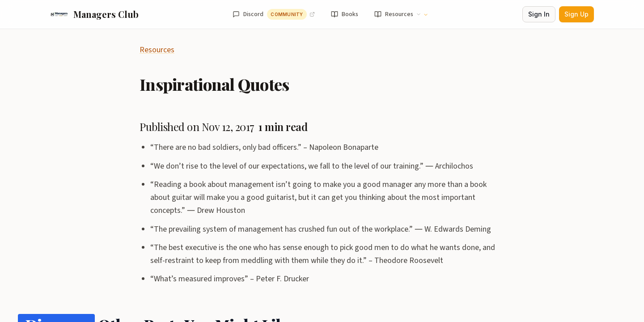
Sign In (539, 14)
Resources (157, 50)
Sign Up (576, 14)
